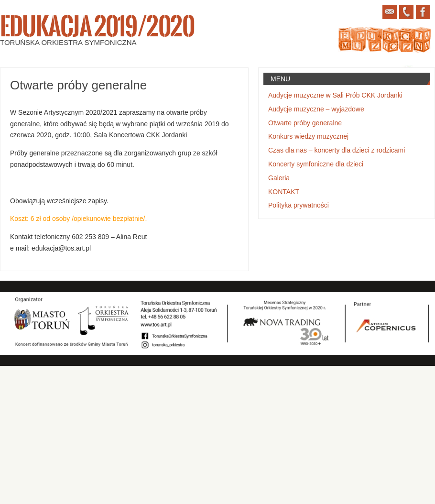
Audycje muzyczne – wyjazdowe (316, 109)
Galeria (279, 178)
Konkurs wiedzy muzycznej (308, 136)
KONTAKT (284, 192)
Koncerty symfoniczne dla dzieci (316, 164)
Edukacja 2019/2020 (97, 27)
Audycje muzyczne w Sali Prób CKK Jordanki (335, 95)
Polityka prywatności (299, 205)
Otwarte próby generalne (305, 123)
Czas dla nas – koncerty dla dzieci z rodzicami (337, 150)
